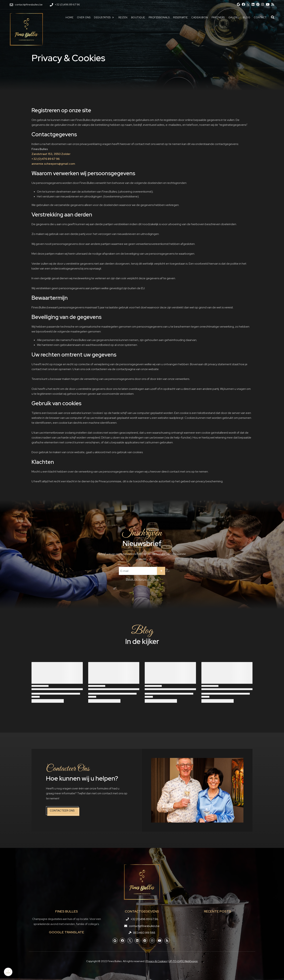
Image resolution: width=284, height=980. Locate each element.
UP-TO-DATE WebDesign (183, 961)
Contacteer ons (62, 811)
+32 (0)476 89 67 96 (46, 159)
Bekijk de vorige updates (142, 579)
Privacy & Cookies (156, 961)
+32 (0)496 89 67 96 (144, 919)
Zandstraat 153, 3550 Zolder (51, 154)
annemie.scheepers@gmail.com (53, 164)
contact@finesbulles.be (144, 926)
